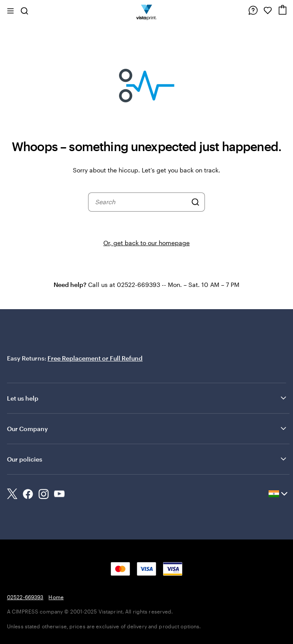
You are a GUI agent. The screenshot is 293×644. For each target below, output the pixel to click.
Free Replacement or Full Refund (95, 358)
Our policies (147, 459)
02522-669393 (25, 597)
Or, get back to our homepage (146, 243)
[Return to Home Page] (147, 10)
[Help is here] (253, 10)
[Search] (195, 202)
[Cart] (283, 10)
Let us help (147, 398)
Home (56, 597)
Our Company (147, 428)
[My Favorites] (268, 10)
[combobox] (141, 202)
